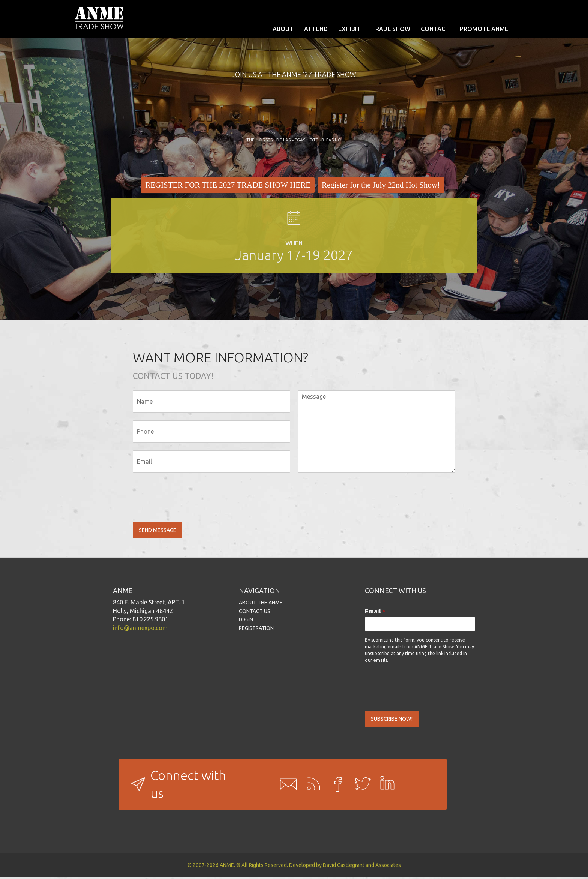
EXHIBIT (349, 29)
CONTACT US (255, 612)
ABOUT (283, 29)
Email (375, 612)
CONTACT (435, 29)
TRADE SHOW (391, 29)
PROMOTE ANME (484, 29)
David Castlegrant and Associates (362, 867)
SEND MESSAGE (160, 530)
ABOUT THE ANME (261, 603)
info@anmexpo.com (140, 629)
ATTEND (316, 29)
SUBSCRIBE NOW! (395, 720)
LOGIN (246, 621)
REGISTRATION (256, 629)
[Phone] (211, 431)
